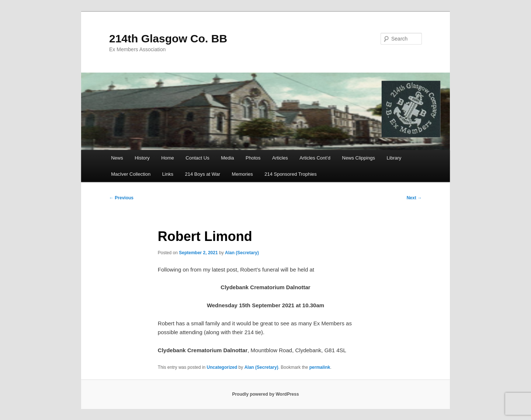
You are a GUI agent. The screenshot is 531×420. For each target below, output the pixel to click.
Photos (253, 158)
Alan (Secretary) (242, 253)
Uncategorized (222, 367)
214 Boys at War (202, 174)
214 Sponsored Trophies (291, 174)
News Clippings (359, 158)
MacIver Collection (131, 174)
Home (168, 158)
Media (227, 158)
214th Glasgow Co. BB (168, 38)
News (117, 158)
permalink (320, 367)
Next (414, 198)
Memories (242, 174)
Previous (121, 198)
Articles (280, 158)
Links (168, 174)
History (142, 158)
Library (394, 158)
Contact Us (197, 158)
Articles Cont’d (315, 158)
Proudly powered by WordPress (265, 394)
